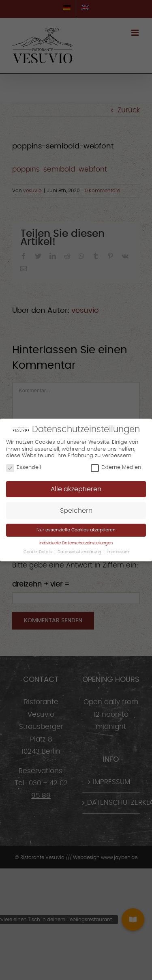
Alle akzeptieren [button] (76, 489)
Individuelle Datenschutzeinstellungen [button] (76, 543)
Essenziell (24, 468)
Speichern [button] (76, 511)
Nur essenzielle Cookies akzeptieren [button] (76, 530)
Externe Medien (116, 468)
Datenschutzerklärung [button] (80, 552)
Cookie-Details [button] (39, 552)
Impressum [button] (118, 552)
